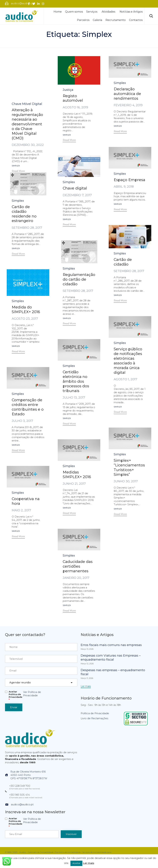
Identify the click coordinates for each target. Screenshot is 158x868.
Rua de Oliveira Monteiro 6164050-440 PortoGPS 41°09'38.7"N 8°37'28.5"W (29, 775)
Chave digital (75, 188)
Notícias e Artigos (131, 12)
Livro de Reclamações (94, 718)
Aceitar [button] (76, 863)
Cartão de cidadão (123, 262)
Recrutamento (116, 20)
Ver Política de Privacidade (32, 694)
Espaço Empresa (129, 180)
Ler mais (89, 863)
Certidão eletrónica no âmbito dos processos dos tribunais (76, 381)
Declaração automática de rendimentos (127, 94)
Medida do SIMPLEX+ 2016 (26, 310)
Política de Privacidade (95, 713)
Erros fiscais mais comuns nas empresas (111, 645)
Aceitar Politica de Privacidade (16, 696)
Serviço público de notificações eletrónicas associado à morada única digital (128, 361)
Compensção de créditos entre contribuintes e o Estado (28, 407)
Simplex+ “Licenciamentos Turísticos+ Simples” (129, 468)
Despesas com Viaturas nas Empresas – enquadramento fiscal (111, 658)
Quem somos (74, 12)
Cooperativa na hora (26, 501)
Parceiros (83, 20)
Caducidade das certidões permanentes (78, 566)
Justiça (68, 90)
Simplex (16, 123)
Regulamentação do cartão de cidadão (79, 279)
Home (58, 12)
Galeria (97, 20)
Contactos (136, 20)
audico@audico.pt (22, 804)
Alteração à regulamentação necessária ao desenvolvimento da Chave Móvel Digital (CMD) (27, 82)
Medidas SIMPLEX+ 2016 (77, 475)
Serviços (92, 12)
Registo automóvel (73, 98)
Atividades (109, 12)
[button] (18, 129)
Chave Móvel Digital (27, 61)
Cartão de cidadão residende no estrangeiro (24, 214)
